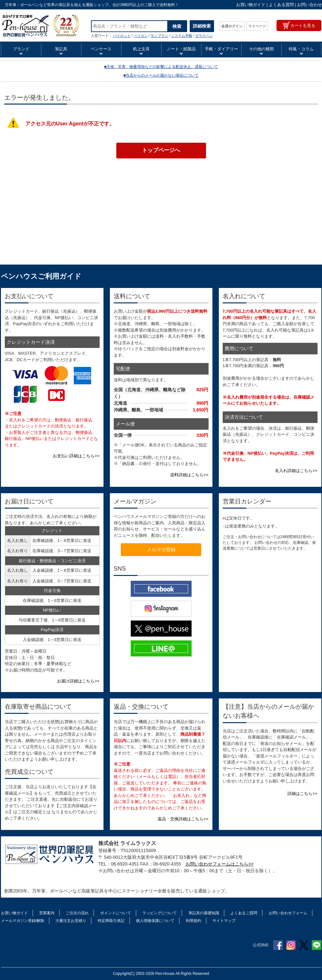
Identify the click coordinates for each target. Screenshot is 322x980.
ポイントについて (116, 913)
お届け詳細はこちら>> (78, 681)
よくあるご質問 (244, 913)
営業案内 (47, 913)
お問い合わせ (310, 5)
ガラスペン (204, 36)
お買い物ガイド (251, 5)
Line (317, 945)
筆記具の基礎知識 (204, 913)
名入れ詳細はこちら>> (296, 471)
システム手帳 (182, 36)
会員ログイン (232, 26)
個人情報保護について (155, 921)
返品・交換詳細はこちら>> (183, 819)
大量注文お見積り (71, 921)
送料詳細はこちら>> (189, 475)
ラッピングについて (160, 913)
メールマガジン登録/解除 (23, 921)
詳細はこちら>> (302, 794)
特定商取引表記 (111, 921)
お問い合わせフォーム (288, 913)
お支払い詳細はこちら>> (76, 456)
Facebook (278, 945)
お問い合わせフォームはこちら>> (219, 864)
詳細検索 (202, 26)
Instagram (291, 945)
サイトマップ (224, 921)
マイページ (257, 26)
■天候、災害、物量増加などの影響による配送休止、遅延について (161, 67)
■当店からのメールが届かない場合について (161, 75)
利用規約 (194, 921)
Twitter (304, 945)
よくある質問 (281, 5)
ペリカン (141, 36)
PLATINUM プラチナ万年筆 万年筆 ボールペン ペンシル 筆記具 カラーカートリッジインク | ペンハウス (41, 25)
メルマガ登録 (161, 549)
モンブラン (159, 36)
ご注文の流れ (77, 913)
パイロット (122, 36)
